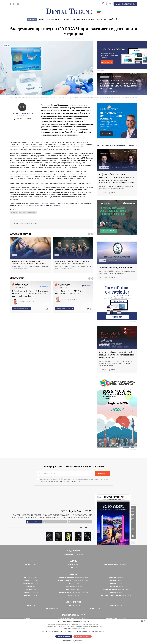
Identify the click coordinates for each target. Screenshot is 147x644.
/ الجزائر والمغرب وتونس (73, 618)
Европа (73, 574)
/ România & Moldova (116, 589)
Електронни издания (84, 19)
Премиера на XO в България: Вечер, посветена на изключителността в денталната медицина (72, 262)
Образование (54, 19)
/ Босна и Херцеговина (73, 577)
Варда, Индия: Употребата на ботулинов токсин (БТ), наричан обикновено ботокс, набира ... (30, 267)
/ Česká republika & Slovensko (73, 580)
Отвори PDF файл (34, 522)
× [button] (145, 621)
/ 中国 (31, 605)
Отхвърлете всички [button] (83, 636)
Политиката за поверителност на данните (87, 479)
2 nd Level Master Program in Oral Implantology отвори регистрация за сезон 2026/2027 (117, 355)
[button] (73, 641)
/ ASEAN (95, 608)
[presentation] (89, 234)
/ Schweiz (31, 595)
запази (115, 91)
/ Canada (73, 564)
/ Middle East (116, 618)
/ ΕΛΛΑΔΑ (73, 583)
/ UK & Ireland (116, 595)
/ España (116, 592)
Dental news (76, 38)
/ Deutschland (31, 583)
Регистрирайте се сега (22, 309)
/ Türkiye (73, 595)
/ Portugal (73, 589)
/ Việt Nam (52, 608)
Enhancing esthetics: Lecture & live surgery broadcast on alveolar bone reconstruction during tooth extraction (30, 294)
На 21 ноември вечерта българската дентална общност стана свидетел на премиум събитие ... (73, 267)
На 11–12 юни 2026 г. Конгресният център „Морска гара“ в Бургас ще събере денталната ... (117, 272)
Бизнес (67, 19)
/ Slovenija (31, 592)
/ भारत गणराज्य (73, 605)
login (29, 223)
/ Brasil (31, 564)
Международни (74, 551)
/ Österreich (31, 577)
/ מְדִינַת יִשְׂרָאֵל (31, 618)
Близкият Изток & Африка (74, 615)
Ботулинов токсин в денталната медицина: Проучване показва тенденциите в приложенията (29, 262)
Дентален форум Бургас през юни (116, 267)
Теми (42, 19)
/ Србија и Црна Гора (73, 592)
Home (69, 38)
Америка (73, 561)
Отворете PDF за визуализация (80, 522)
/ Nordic (116, 586)
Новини (32, 19)
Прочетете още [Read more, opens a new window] (81, 628)
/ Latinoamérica (116, 564)
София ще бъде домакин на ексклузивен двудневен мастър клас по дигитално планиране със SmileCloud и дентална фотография (120, 84)
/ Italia (31, 586)
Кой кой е (114, 19)
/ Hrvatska (31, 580)
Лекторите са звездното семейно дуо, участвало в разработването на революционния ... (116, 187)
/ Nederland (73, 586)
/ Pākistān (116, 605)
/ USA (73, 567)
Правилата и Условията (60, 479)
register (35, 223)
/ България (116, 577)
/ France (116, 580)
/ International (73, 554)
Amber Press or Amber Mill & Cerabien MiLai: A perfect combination (71, 292)
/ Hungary (116, 583)
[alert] (73, 631)
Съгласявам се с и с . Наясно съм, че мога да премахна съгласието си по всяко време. (74, 480)
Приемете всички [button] (64, 636)
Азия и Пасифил (74, 602)
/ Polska (31, 589)
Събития (102, 19)
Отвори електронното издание (55, 522)
